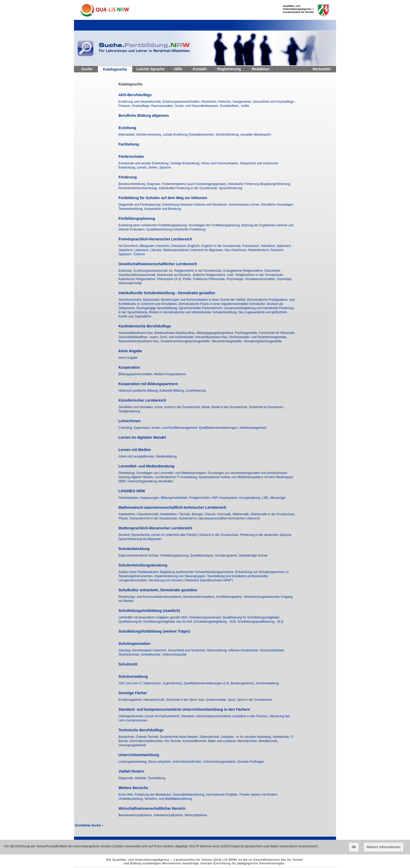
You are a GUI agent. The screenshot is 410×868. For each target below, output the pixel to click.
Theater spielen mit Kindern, (259, 795)
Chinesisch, (179, 246)
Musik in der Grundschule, (230, 407)
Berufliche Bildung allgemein (144, 115)
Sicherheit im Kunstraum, (266, 407)
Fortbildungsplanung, (175, 555)
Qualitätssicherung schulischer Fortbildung (176, 229)
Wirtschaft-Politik (130, 283)
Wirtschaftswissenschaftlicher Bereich (152, 808)
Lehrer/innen (130, 421)
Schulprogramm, (227, 555)
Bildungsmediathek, (175, 498)
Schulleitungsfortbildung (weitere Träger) (154, 631)
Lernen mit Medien (135, 450)
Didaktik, (141, 778)
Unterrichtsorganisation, (220, 762)
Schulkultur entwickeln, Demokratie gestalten (158, 590)
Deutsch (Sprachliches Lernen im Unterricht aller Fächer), (159, 535)
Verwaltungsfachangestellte (263, 341)
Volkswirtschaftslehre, (169, 815)
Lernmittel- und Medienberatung (146, 466)
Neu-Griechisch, (236, 250)
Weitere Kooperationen (170, 374)
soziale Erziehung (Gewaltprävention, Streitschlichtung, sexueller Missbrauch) (217, 135)
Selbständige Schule (253, 555)
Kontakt (200, 69)
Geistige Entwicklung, (186, 163)
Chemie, (211, 514)
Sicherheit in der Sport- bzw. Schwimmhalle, (197, 700)
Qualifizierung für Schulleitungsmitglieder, (251, 617)
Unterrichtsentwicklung (139, 755)
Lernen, (143, 167)
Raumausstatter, (163, 106)
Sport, (232, 700)
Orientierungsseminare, (206, 617)
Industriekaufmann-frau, (212, 337)
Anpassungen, (150, 498)
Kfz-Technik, (173, 741)
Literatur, (157, 250)
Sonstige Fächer (133, 693)
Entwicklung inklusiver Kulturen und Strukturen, (195, 205)
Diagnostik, (127, 778)
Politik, (188, 279)
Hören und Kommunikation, (221, 163)
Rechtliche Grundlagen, (278, 205)
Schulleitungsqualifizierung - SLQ (260, 622)
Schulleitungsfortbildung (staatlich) (149, 611)
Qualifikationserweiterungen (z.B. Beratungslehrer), (220, 683)
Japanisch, (126, 250)
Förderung (128, 177)
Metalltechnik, (268, 741)
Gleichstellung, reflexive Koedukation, (233, 650)
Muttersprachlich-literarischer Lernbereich (155, 528)
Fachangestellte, (247, 333)
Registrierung (229, 69)
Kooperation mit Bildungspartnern (148, 384)
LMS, (266, 498)
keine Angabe (130, 351)
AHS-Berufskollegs (135, 95)
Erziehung (127, 128)
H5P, (215, 498)
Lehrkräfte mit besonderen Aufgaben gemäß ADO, (154, 617)
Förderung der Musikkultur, (154, 795)
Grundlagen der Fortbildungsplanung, (215, 225)
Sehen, (154, 167)
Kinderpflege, (141, 106)
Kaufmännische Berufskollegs (145, 326)
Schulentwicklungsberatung (143, 565)
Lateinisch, (142, 250)
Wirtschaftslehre (196, 815)
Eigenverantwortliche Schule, (139, 555)
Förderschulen (131, 157)
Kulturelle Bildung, (173, 391)
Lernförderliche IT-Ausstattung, (177, 477)
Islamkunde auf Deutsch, (175, 275)
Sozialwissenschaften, (261, 279)
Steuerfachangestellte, (228, 341)
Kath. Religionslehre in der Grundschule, (255, 275)
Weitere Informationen (384, 847)
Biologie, (198, 514)
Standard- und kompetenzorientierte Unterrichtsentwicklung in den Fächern (184, 709)
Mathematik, (242, 514)
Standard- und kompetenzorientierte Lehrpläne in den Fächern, (225, 716)
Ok (354, 847)
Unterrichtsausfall (174, 655)
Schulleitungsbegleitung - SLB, (215, 622)
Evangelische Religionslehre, (244, 271)
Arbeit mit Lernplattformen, (137, 456)
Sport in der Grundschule (255, 700)
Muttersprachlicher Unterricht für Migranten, (194, 250)
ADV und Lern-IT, (131, 683)
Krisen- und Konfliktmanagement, (175, 428)
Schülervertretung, (149, 135)
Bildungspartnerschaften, (136, 374)
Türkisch (139, 254)
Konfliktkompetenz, (230, 597)
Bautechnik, (127, 737)
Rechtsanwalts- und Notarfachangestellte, (258, 337)
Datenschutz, (153, 683)
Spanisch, (126, 254)
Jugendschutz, (173, 683)
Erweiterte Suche (89, 825)
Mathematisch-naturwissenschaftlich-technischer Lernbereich (172, 507)
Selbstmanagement (253, 428)
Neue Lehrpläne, (160, 762)
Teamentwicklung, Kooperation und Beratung (150, 209)
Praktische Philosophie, (210, 279)
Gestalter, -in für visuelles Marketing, (247, 737)
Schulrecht (128, 664)
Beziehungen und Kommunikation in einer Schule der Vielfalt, (204, 300)
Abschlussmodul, (131, 300)
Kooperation (129, 367)
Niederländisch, (259, 250)
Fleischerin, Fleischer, (217, 102)
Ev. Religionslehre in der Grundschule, (196, 271)
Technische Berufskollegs (141, 730)
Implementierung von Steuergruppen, (181, 576)
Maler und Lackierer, (223, 741)
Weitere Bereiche (133, 788)
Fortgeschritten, (200, 498)
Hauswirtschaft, (154, 700)
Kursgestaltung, (251, 498)
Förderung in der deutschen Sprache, (266, 535)
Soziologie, (285, 279)
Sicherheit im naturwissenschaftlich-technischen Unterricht (219, 518)
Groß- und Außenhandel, (177, 337)
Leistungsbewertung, (133, 762)
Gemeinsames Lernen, (245, 205)
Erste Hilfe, (127, 795)
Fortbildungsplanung (137, 218)
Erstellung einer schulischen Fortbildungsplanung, (153, 225)
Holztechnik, (282, 737)
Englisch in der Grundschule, (222, 246)
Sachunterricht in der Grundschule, (154, 518)
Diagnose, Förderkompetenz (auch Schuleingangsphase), (187, 184)
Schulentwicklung (134, 549)
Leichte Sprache (151, 69)
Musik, (207, 407)
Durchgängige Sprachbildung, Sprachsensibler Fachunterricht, (180, 308)
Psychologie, (236, 279)
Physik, (124, 518)
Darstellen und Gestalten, (137, 407)
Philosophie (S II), (170, 279)
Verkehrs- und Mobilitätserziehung (168, 799)
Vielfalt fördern (131, 771)
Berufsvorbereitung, (133, 184)
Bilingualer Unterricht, (155, 246)
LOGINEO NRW (132, 491)
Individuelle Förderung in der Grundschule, (189, 188)
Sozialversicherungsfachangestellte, (186, 341)
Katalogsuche (115, 69)
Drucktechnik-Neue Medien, (180, 737)
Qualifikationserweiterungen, (219, 428)
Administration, (129, 498)
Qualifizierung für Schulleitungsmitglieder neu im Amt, (156, 622)
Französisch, (252, 246)
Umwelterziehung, (131, 799)
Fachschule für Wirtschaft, (277, 333)
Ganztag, (125, 650)
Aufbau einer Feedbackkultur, (139, 572)
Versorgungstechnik (132, 745)
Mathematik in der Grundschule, (273, 514)
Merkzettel (322, 69)
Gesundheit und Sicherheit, (187, 650)
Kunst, (160, 407)
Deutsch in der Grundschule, (220, 535)
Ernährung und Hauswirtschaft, (140, 102)
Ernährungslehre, (131, 700)
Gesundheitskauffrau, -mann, (139, 337)
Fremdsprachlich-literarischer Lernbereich (155, 239)
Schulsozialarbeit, (272, 650)
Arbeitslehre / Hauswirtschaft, (139, 514)
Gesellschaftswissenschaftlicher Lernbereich (158, 264)
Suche (87, 69)
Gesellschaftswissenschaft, (138, 275)
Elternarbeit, (127, 135)
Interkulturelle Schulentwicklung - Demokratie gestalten (167, 293)
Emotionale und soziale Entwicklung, (144, 163)
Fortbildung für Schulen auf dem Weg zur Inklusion (163, 198)
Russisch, (277, 250)
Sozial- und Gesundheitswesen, (197, 106)
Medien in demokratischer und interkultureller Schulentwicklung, (194, 312)
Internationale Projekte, (223, 795)
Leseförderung (196, 391)
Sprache (165, 167)
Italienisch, (284, 246)
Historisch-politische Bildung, (139, 391)
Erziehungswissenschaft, (151, 271)
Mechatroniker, (248, 741)
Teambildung (157, 778)
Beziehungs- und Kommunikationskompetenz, (151, 597)
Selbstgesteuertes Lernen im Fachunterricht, (150, 716)
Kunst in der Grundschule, (183, 407)
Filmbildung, (127, 473)
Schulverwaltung (133, 676)
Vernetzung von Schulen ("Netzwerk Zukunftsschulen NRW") (191, 580)
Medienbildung (167, 456)
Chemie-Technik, (148, 737)
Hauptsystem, (229, 498)
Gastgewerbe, (243, 102)
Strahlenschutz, (130, 655)
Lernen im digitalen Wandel (142, 437)
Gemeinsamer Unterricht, (150, 650)
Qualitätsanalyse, (203, 555)
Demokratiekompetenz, (200, 597)
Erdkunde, (126, 271)
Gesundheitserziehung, (189, 795)
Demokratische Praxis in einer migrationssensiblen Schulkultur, (222, 304)
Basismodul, (152, 300)
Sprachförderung (230, 188)
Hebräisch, (269, 246)
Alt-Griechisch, (129, 246)
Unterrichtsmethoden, (188, 762)
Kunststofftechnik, (195, 741)
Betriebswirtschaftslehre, (136, 815)
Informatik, (225, 514)
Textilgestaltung (129, 411)
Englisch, (195, 246)
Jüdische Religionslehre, (210, 275)
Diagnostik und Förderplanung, (140, 205)
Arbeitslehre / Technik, (176, 514)
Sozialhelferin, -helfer (235, 106)
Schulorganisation (134, 644)
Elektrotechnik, (210, 737)
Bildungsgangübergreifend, (216, 333)
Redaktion (260, 69)
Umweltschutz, (152, 655)
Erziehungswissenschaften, (182, 102)
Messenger (278, 498)
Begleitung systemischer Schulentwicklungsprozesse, (198, 572)
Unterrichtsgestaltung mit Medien (150, 481)
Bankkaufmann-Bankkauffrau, (175, 333)
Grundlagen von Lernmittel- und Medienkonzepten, (172, 473)
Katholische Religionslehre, (138, 279)
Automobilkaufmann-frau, (136, 333)
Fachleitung (129, 144)
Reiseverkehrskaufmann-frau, (139, 341)
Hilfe (178, 69)
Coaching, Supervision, (135, 428)
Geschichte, (273, 271)
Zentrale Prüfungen (251, 762)
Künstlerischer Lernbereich (142, 400)
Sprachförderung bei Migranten (140, 539)
